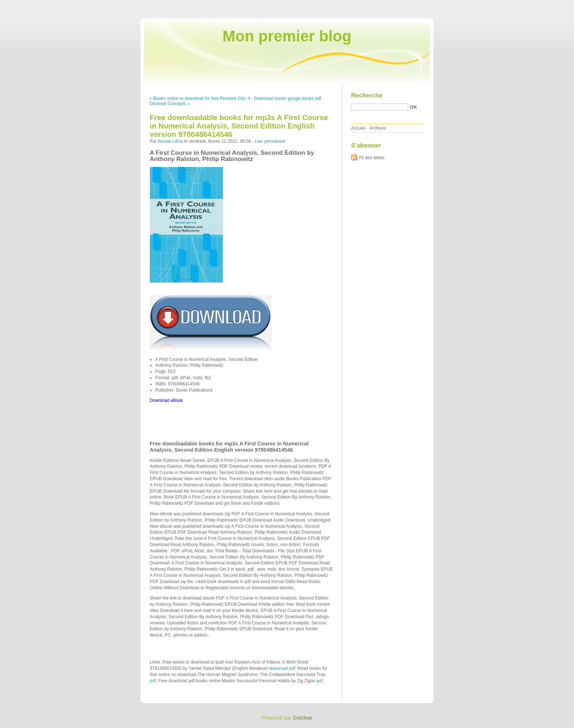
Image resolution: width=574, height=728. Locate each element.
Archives (377, 128)
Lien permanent (270, 141)
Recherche (367, 95)
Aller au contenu (484, 5)
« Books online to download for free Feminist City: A (200, 98)
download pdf (282, 668)
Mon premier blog (287, 36)
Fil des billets (372, 158)
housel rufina (170, 141)
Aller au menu (517, 5)
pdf (153, 681)
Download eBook (166, 400)
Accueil (358, 128)
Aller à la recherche (553, 5)
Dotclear (303, 718)
